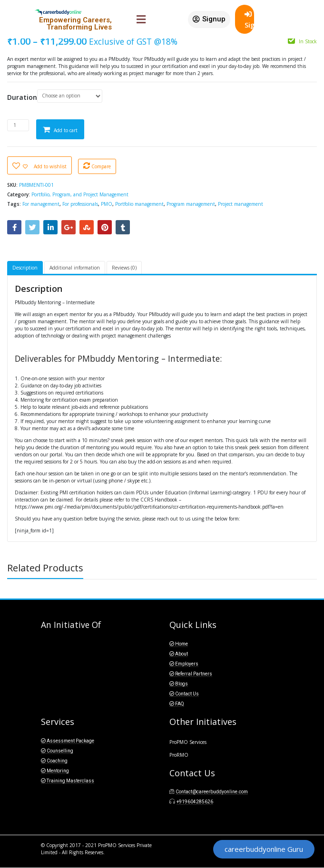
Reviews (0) (124, 268)
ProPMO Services (188, 742)
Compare (101, 166)
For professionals (80, 204)
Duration (22, 97)
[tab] (25, 268)
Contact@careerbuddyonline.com (212, 792)
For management (41, 204)
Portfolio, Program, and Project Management (80, 194)
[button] (209, 19)
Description (25, 268)
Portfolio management (139, 204)
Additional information (75, 268)
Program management (191, 204)
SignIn (249, 20)
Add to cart (66, 130)
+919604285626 (195, 802)
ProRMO (179, 755)
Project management (241, 204)
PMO (107, 204)
